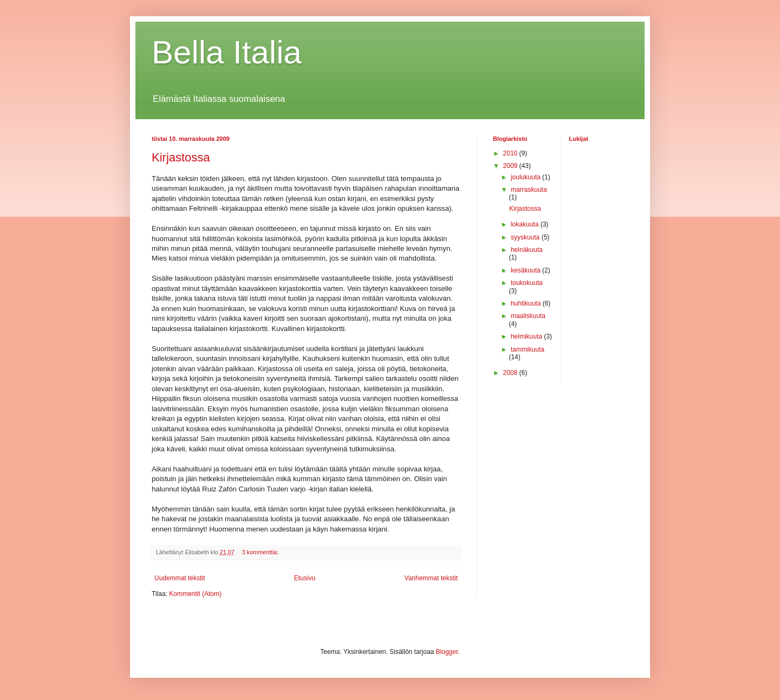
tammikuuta (528, 349)
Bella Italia (227, 52)
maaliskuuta (528, 316)
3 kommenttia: (261, 552)
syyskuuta (526, 237)
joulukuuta (526, 177)
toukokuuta (527, 283)
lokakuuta (526, 224)
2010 (511, 153)
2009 (511, 166)
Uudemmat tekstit (180, 578)
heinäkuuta (527, 250)
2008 (511, 373)
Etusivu (305, 578)
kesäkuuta (526, 270)
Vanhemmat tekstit (431, 578)
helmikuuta (527, 336)
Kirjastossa (181, 157)
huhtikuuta (527, 303)
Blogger (447, 652)
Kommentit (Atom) (195, 594)
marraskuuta (529, 190)
